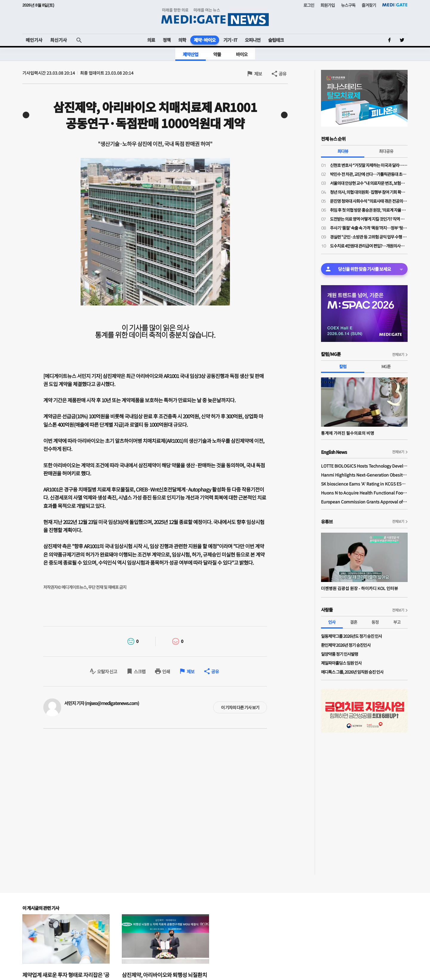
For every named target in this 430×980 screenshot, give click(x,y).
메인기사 (34, 40)
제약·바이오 (205, 40)
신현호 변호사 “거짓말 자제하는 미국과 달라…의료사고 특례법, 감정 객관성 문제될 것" (369, 165)
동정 (375, 622)
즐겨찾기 (369, 5)
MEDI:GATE (395, 5)
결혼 (354, 622)
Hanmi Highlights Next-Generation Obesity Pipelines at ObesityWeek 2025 (364, 475)
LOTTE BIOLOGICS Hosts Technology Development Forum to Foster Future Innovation (364, 466)
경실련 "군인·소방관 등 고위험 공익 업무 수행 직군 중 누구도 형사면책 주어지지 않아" (369, 237)
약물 (217, 54)
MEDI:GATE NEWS (215, 17)
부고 (397, 622)
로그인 (309, 5)
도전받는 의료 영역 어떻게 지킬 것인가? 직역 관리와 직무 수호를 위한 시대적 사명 (369, 219)
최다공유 (386, 151)
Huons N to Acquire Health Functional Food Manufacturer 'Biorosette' (364, 493)
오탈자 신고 (107, 671)
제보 (258, 74)
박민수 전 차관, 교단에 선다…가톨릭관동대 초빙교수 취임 (369, 174)
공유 (282, 74)
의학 (182, 40)
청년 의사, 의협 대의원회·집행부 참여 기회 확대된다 (369, 192)
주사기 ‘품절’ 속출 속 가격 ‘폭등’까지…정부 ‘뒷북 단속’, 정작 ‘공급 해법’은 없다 (369, 228)
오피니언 (253, 40)
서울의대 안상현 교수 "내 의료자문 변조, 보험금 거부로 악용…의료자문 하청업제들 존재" (369, 183)
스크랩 (140, 671)
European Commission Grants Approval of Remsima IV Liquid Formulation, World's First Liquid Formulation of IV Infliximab (364, 502)
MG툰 (386, 366)
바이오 (242, 54)
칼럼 (343, 366)
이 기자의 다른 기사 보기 (240, 707)
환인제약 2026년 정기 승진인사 (346, 645)
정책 (167, 40)
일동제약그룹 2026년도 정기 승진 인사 (351, 636)
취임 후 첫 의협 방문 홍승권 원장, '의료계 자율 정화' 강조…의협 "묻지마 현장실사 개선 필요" (369, 210)
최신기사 (59, 40)
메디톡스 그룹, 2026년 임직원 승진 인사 (352, 672)
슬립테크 (276, 40)
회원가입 (328, 5)
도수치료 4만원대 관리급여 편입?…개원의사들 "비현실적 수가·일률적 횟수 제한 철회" (369, 246)
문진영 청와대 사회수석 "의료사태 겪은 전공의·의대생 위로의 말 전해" (369, 201)
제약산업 (191, 54)
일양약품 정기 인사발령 (340, 654)
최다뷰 (343, 151)
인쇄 (166, 671)
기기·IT (230, 40)
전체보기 (398, 354)
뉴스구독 (348, 5)
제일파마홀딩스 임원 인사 (341, 663)
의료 (151, 40)
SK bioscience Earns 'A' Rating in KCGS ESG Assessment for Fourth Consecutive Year (364, 484)
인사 (332, 622)
